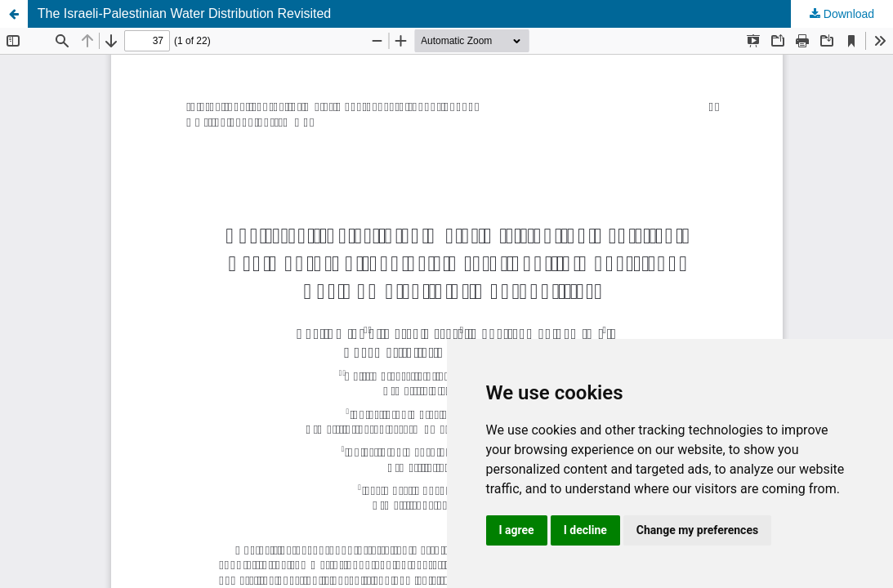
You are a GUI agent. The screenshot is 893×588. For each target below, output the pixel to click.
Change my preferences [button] (697, 530)
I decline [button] (585, 530)
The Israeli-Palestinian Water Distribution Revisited (185, 13)
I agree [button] (517, 530)
